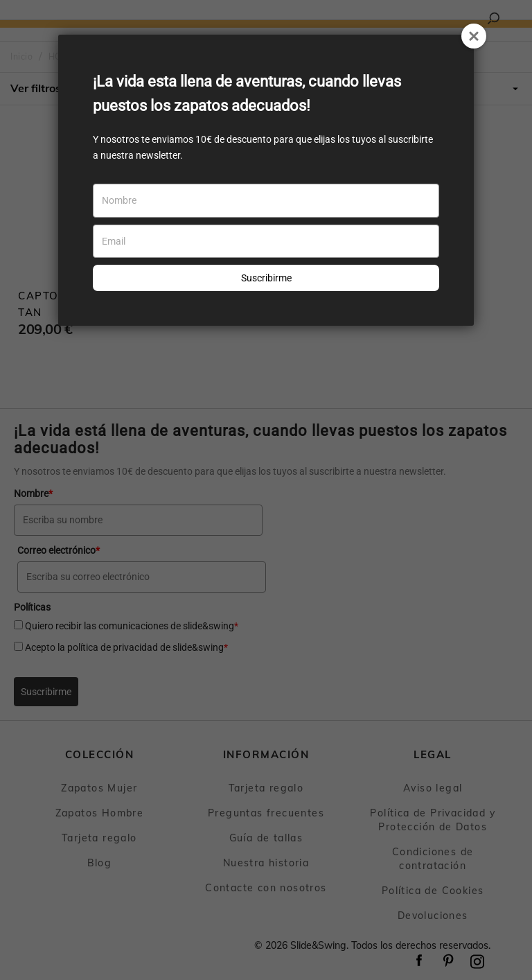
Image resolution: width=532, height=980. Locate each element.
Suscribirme (266, 278)
